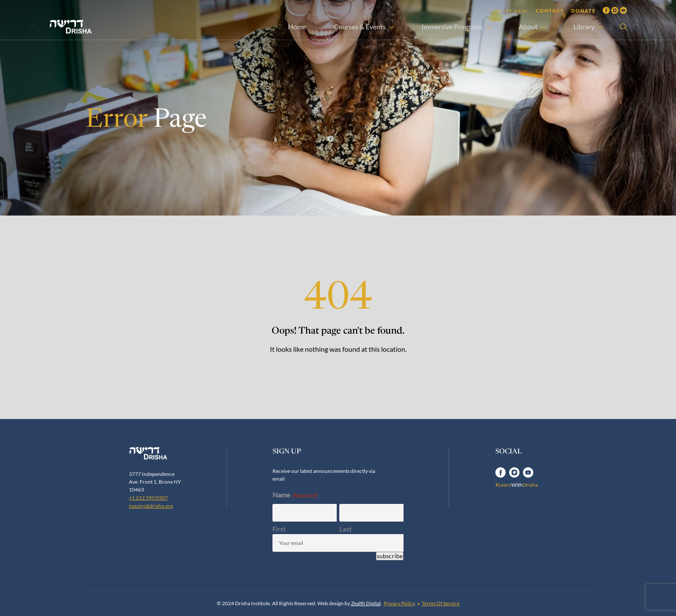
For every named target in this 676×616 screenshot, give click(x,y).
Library (584, 27)
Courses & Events (360, 27)
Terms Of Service (441, 603)
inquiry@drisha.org (151, 506)
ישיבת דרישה (512, 11)
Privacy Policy (399, 603)
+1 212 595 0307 (148, 498)
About (528, 27)
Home (297, 27)
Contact (550, 11)
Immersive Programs (452, 27)
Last (346, 529)
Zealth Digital (366, 603)
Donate (584, 11)
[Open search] (623, 27)
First (279, 529)
